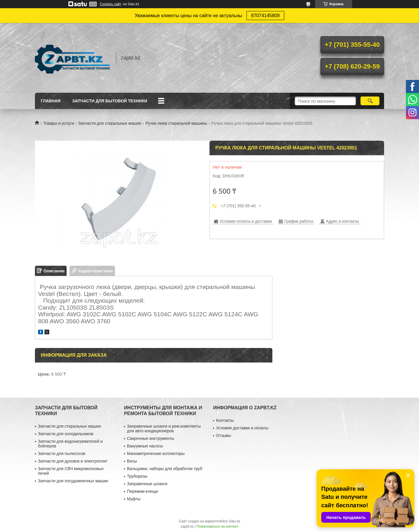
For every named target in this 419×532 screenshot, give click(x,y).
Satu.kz (234, 521)
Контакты (225, 420)
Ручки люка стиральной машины (176, 123)
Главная (51, 101)
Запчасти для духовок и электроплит (73, 461)
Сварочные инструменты (150, 438)
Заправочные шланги (147, 484)
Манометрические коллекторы (156, 454)
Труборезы (137, 476)
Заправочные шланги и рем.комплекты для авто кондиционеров (164, 429)
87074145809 (265, 16)
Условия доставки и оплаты (242, 428)
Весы (132, 461)
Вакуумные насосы (145, 446)
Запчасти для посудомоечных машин (73, 481)
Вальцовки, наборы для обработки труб (165, 469)
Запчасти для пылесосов (62, 454)
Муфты (134, 499)
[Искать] (370, 101)
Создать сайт (111, 4)
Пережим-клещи (142, 491)
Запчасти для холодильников (65, 434)
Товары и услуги (58, 123)
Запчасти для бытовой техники (110, 101)
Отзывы (223, 435)
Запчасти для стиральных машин (110, 123)
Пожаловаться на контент (218, 526)
